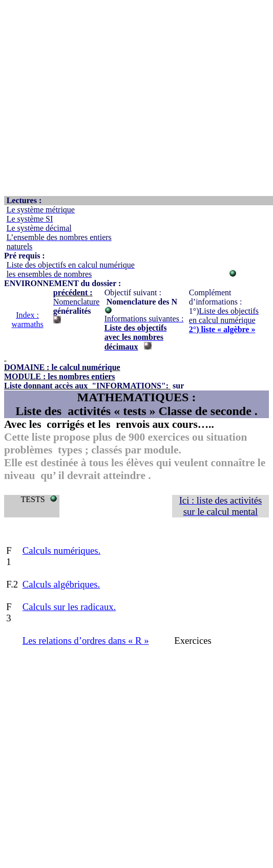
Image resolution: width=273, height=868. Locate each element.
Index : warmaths (27, 320)
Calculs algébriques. (61, 584)
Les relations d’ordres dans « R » (86, 641)
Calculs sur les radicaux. (69, 607)
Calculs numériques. (61, 550)
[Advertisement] (96, 100)
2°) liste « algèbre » (222, 329)
